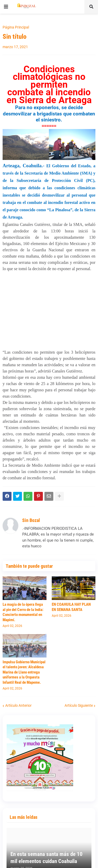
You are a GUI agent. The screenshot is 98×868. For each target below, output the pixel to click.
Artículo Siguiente (79, 705)
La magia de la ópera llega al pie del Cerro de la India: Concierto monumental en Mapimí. (23, 612)
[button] (6, 7)
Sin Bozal (31, 520)
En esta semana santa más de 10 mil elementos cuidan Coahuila (47, 858)
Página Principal (16, 27)
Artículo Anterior (18, 705)
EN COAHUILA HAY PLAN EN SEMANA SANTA (71, 607)
